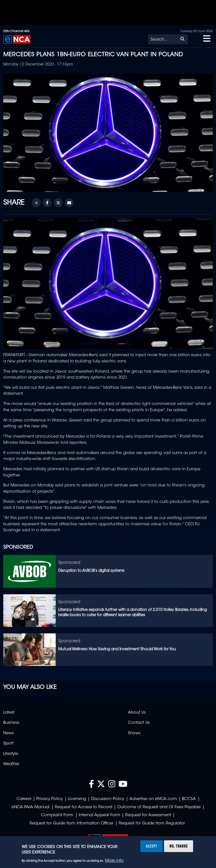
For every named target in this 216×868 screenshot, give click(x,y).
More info (114, 861)
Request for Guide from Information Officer (72, 823)
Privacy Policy (50, 799)
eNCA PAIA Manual (30, 807)
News (8, 733)
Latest (9, 713)
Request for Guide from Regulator (152, 823)
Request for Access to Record (83, 807)
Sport (8, 743)
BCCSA (189, 799)
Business (11, 723)
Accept (152, 846)
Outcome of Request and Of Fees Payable (159, 807)
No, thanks (179, 846)
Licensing (77, 799)
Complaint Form (57, 815)
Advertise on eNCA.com (153, 799)
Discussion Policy (108, 799)
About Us (137, 713)
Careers (24, 799)
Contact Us (139, 723)
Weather (11, 764)
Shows (134, 733)
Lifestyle (11, 754)
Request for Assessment (148, 815)
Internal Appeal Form (99, 815)
